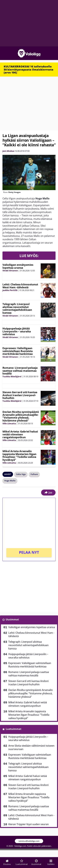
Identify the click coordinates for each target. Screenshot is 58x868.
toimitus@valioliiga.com (29, 841)
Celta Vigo (21, 474)
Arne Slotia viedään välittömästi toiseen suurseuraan (31, 747)
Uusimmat (12, 619)
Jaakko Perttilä (10, 290)
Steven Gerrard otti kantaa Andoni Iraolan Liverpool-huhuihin (20, 395)
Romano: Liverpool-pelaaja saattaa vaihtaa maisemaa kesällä (20, 371)
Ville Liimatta (9, 423)
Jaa (48, 492)
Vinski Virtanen (10, 271)
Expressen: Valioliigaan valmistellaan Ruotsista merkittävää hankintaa (18, 351)
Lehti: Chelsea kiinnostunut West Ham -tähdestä (20, 286)
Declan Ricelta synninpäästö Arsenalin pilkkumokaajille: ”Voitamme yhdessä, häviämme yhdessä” (21, 416)
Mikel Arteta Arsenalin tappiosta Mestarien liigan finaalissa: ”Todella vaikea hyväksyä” (19, 455)
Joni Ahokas (8, 151)
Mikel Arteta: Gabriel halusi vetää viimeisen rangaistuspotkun (20, 434)
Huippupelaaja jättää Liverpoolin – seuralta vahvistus (17, 331)
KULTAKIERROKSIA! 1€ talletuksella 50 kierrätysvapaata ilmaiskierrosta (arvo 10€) (29, 69)
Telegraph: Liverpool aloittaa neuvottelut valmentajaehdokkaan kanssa (17, 308)
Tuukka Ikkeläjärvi (12, 376)
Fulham (34, 474)
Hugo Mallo (10, 481)
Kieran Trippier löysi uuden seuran (29, 824)
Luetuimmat (14, 729)
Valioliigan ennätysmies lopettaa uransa (18, 266)
